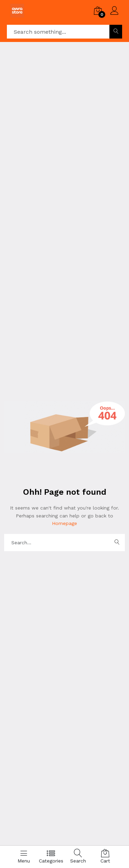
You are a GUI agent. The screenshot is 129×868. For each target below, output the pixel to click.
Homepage (64, 523)
